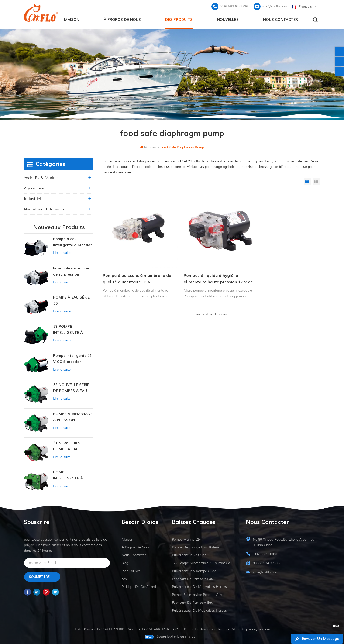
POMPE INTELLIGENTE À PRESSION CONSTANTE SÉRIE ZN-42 (70, 475)
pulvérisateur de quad (189, 555)
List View (316, 181)
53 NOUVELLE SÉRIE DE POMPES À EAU (71, 387)
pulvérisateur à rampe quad (194, 570)
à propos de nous (122, 19)
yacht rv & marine (41, 178)
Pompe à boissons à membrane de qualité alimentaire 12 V (134, 270)
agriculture (34, 188)
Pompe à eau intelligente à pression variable (73, 242)
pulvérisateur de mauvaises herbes (199, 586)
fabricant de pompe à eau (193, 578)
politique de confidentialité (141, 586)
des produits (179, 19)
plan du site (131, 570)
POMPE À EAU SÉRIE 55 (71, 300)
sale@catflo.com (274, 6)
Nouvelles (228, 19)
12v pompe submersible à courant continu (203, 563)
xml (125, 578)
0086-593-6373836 (234, 6)
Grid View (307, 181)
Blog (125, 563)
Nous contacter (280, 19)
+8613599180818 (266, 554)
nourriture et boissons (44, 209)
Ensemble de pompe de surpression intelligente (71, 271)
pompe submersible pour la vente (198, 594)
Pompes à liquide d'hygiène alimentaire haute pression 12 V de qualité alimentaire (207, 271)
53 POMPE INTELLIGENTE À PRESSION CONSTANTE (68, 329)
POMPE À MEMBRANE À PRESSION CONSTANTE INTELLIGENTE (73, 417)
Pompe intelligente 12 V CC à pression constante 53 (72, 359)
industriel (32, 199)
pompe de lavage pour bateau (196, 547)
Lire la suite (62, 253)
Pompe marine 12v (186, 539)
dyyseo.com (261, 629)
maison (72, 19)
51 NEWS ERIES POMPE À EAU (67, 446)
